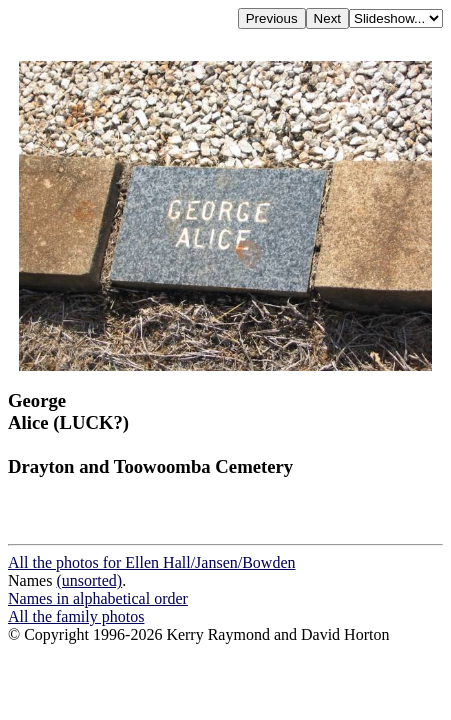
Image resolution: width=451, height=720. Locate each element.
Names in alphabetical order (98, 598)
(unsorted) (89, 580)
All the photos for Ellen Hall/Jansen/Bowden (152, 562)
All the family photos (76, 616)
